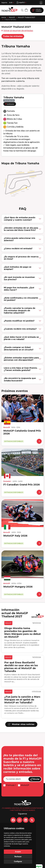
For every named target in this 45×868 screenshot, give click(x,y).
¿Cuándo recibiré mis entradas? (20, 329)
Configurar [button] (18, 861)
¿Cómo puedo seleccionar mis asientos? (19, 239)
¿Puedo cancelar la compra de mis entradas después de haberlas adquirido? (20, 310)
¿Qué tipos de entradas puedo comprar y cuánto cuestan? (20, 219)
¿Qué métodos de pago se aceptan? (18, 268)
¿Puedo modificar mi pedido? (19, 321)
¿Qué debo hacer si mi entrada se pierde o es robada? (21, 338)
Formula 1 (11, 785)
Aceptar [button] (18, 852)
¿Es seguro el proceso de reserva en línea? (21, 258)
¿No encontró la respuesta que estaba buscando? (20, 379)
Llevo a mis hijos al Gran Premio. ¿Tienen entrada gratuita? (21, 369)
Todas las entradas (13, 36)
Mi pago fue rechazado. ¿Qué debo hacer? (19, 289)
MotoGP (12, 17)
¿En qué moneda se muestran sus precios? (19, 278)
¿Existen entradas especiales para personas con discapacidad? (21, 359)
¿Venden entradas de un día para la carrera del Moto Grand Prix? (21, 229)
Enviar (35, 779)
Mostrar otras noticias (21, 724)
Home (4, 17)
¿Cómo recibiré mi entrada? (18, 249)
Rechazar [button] (18, 857)
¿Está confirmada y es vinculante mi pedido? (21, 299)
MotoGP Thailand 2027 (26, 17)
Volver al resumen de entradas (17, 31)
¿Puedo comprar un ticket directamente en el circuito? (19, 348)
